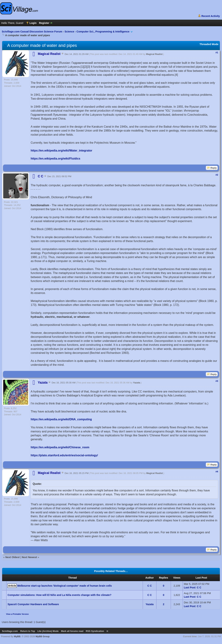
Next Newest (29, 557)
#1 (217, 52)
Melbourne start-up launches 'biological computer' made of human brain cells (65, 586)
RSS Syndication (95, 631)
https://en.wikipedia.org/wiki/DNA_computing (61, 419)
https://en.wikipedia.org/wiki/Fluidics (55, 159)
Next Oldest (12, 557)
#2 (217, 175)
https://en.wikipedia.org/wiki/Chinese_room (60, 447)
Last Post (190, 587)
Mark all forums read (72, 631)
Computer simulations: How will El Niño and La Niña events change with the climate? (59, 595)
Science (69, 32)
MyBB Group (43, 636)
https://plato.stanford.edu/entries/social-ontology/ (64, 455)
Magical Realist (154, 54)
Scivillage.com (10, 631)
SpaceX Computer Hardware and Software (33, 604)
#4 (217, 472)
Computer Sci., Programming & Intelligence (103, 32)
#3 (217, 381)
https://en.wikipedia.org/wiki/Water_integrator (61, 151)
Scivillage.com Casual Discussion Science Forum (32, 32)
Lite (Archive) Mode (48, 631)
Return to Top (28, 631)
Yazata (137, 383)
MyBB (17, 636)
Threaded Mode (209, 44)
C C (150, 586)
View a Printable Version (17, 614)
